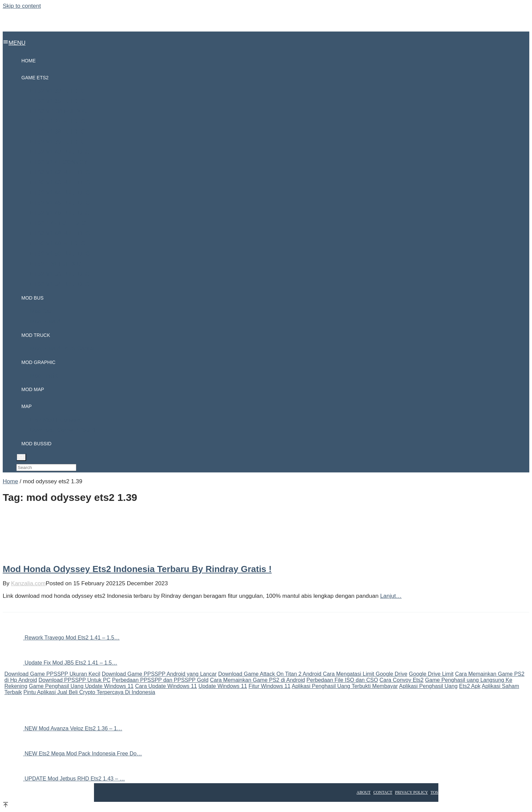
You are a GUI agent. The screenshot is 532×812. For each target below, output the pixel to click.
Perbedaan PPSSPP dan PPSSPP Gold (160, 680)
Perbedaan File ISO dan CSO (342, 680)
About (364, 792)
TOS (434, 792)
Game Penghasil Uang (57, 686)
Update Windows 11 (109, 686)
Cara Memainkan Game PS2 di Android (258, 680)
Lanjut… (391, 596)
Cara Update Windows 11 (166, 686)
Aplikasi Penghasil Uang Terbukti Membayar (345, 686)
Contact (383, 792)
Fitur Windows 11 (270, 686)
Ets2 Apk (470, 686)
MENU (14, 43)
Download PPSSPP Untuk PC (75, 680)
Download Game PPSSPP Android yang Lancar (159, 674)
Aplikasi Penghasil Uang (428, 686)
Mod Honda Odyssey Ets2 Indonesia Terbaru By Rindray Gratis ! (137, 569)
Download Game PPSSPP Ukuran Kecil (52, 674)
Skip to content (22, 6)
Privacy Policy (411, 792)
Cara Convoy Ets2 (402, 680)
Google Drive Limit (431, 674)
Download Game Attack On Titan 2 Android (271, 674)
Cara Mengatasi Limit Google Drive (365, 674)
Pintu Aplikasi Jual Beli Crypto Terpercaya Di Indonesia (89, 692)
